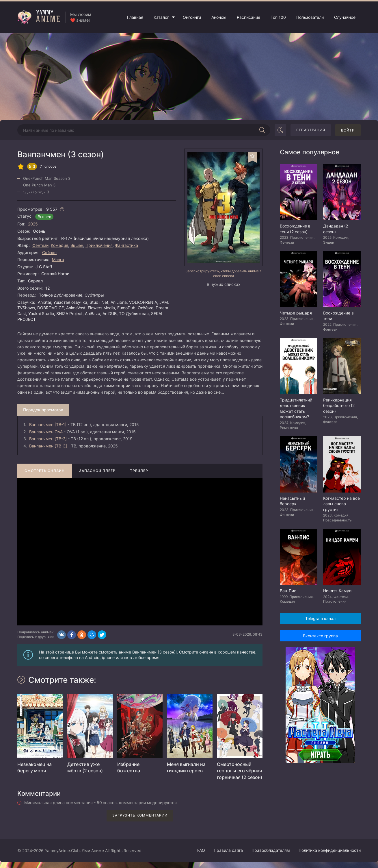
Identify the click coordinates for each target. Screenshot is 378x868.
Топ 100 (278, 17)
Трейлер (139, 471)
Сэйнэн (49, 252)
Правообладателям (271, 850)
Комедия (59, 245)
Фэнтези (40, 245)
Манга (58, 259)
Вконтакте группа (320, 636)
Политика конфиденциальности (330, 850)
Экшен (77, 245)
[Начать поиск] (262, 130)
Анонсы (219, 17)
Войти (348, 130)
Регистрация (311, 130)
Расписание (248, 17)
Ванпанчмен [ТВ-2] (48, 439)
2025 (33, 224)
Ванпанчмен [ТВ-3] (48, 446)
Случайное (345, 17)
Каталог (161, 17)
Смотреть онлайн (45, 471)
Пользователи (310, 17)
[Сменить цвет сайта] (280, 130)
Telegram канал (320, 618)
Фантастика (126, 245)
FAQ (201, 850)
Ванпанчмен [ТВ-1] (48, 424)
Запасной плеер (97, 471)
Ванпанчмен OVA (46, 432)
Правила (228, 850)
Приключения (99, 245)
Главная (135, 17)
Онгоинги (192, 17)
